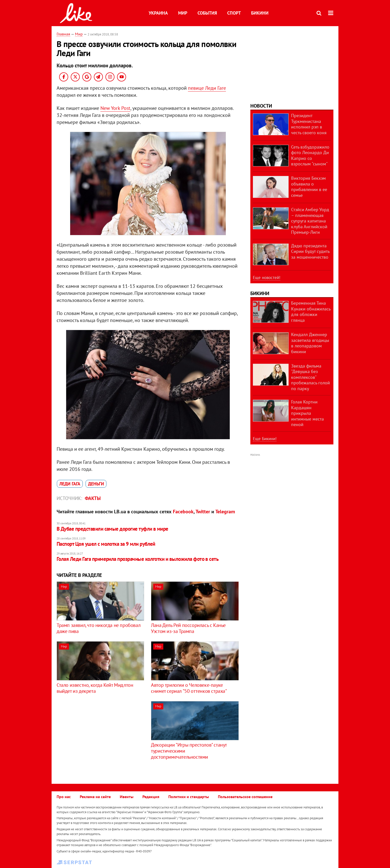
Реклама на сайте (95, 797)
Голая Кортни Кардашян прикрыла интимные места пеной (307, 413)
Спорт (234, 13)
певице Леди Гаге (207, 88)
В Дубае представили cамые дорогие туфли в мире (112, 529)
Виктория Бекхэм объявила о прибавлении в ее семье (309, 187)
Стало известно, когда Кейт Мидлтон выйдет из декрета (95, 688)
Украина (158, 13)
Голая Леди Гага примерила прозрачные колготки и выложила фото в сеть (138, 559)
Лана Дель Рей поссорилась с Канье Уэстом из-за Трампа (188, 628)
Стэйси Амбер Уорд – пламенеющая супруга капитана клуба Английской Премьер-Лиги (310, 221)
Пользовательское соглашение (245, 797)
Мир (183, 13)
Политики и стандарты (189, 797)
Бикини (260, 13)
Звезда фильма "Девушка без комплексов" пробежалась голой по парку (310, 377)
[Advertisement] (99, 736)
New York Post (115, 108)
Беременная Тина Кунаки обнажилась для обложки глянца (311, 312)
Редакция (151, 797)
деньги (96, 484)
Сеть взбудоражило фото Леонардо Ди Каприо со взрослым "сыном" (310, 155)
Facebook (183, 512)
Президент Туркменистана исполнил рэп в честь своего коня (309, 124)
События (207, 13)
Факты (93, 498)
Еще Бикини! (265, 439)
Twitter (203, 512)
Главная (63, 34)
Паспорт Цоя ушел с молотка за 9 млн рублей (106, 544)
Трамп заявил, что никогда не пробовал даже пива (99, 628)
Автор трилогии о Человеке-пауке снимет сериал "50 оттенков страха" (189, 688)
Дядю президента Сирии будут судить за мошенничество (310, 251)
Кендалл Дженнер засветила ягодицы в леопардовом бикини (310, 343)
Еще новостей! (267, 278)
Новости (261, 106)
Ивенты (127, 797)
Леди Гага (70, 484)
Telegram (225, 512)
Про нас (64, 797)
